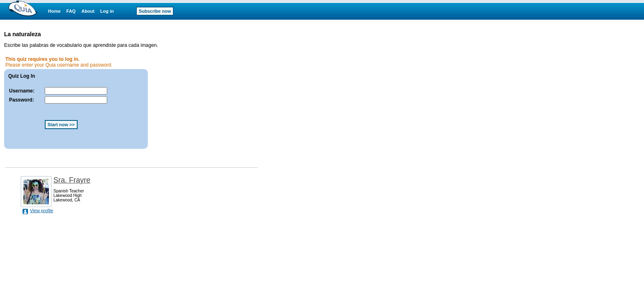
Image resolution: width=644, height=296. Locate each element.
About (88, 11)
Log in (107, 11)
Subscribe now (155, 11)
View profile (42, 210)
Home (54, 11)
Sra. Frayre (72, 180)
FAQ (71, 11)
